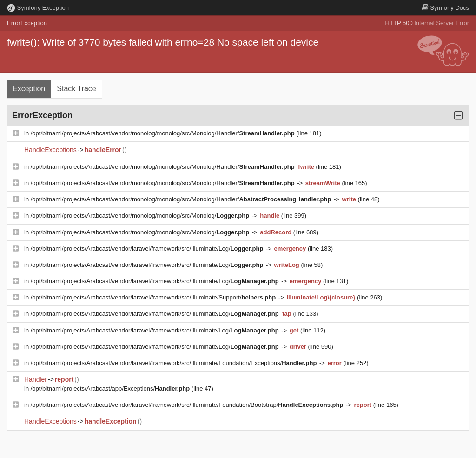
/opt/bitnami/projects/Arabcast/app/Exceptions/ (111, 388)
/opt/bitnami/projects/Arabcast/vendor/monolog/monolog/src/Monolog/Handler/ (164, 133)
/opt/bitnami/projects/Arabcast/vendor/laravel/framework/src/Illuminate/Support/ (154, 297)
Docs (445, 8)
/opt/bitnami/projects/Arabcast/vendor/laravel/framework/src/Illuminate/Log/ (148, 249)
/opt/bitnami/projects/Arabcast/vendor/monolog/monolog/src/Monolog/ (141, 216)
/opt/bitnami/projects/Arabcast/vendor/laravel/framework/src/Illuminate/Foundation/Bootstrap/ (188, 405)
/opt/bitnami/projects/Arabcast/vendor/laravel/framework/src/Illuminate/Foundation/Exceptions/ (175, 363)
